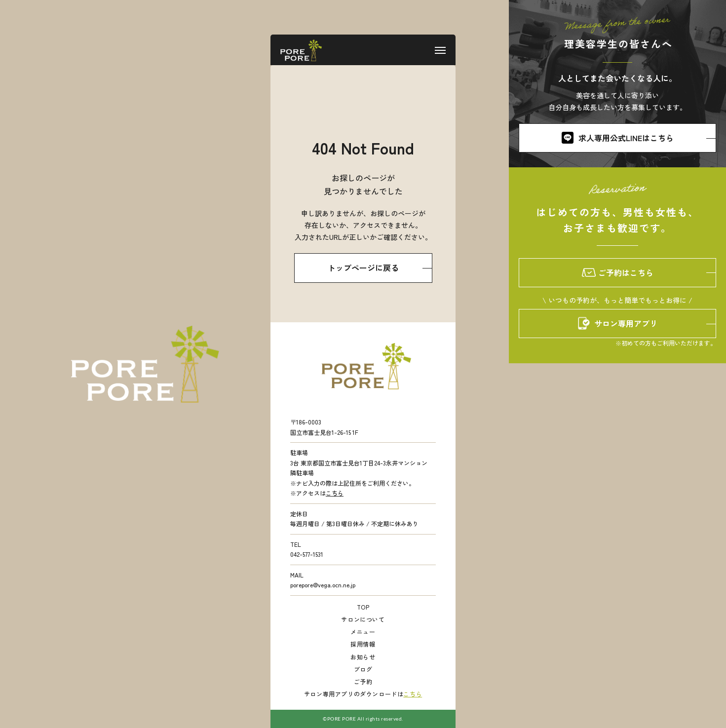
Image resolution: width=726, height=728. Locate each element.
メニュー (363, 632)
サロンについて (363, 619)
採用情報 (363, 644)
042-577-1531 (307, 554)
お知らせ (363, 657)
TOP (363, 607)
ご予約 (363, 681)
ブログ (363, 669)
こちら (335, 493)
